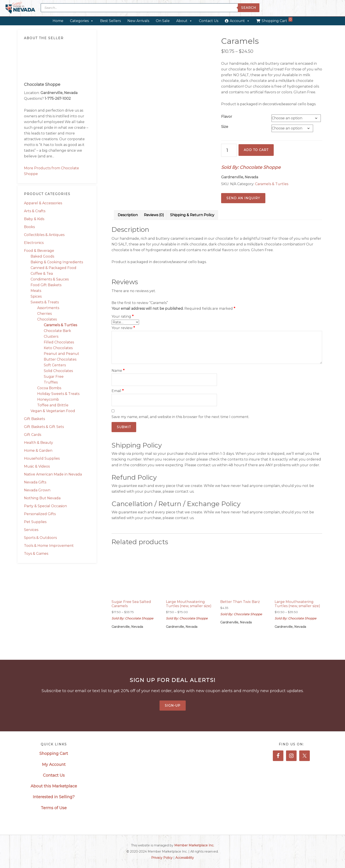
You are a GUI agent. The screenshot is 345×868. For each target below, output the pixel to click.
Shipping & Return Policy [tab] (192, 215)
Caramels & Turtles (60, 325)
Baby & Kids (34, 219)
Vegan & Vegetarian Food (53, 411)
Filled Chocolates (59, 342)
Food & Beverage (39, 251)
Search (249, 8)
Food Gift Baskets (46, 285)
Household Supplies (42, 458)
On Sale (163, 21)
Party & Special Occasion (45, 506)
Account (240, 21)
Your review (123, 328)
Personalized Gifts (40, 514)
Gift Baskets (34, 419)
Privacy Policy (162, 858)
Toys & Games (36, 554)
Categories (82, 21)
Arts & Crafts (35, 211)
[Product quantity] (229, 150)
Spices (36, 296)
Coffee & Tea (42, 274)
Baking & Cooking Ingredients (57, 262)
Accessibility (185, 858)
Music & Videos (37, 466)
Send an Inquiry (243, 198)
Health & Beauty (39, 443)
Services (31, 530)
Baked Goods (42, 256)
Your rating (123, 316)
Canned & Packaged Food (53, 268)
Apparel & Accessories (43, 203)
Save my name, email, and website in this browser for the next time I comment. (180, 417)
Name (118, 371)
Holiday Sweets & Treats (58, 394)
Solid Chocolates (58, 371)
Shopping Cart (277, 20)
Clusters (51, 336)
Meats (36, 291)
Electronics (34, 243)
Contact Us (209, 21)
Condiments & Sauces (50, 279)
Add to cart (256, 150)
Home (58, 21)
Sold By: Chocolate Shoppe (251, 167)
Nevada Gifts (35, 482)
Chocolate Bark (57, 331)
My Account (54, 765)
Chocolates (47, 319)
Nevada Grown (37, 490)
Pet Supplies (35, 522)
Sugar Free (54, 377)
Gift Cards (33, 435)
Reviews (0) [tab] (154, 215)
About (184, 21)
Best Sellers (110, 21)
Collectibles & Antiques (44, 235)
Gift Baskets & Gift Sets (44, 427)
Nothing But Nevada (42, 498)
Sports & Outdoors (40, 538)
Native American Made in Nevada (53, 474)
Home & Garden (38, 451)
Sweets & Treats (45, 302)
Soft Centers (55, 365)
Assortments (48, 308)
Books (29, 227)
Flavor (227, 117)
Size (225, 127)
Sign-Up (173, 706)
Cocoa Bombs (49, 388)
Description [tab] (128, 215)
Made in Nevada (20, 8)
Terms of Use (54, 808)
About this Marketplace (54, 786)
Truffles (51, 382)
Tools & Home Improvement (49, 546)
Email (118, 391)
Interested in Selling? (54, 797)
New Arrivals (138, 21)
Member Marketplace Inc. (194, 845)
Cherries (44, 314)
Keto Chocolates (58, 348)
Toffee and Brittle (53, 405)
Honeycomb (48, 399)
